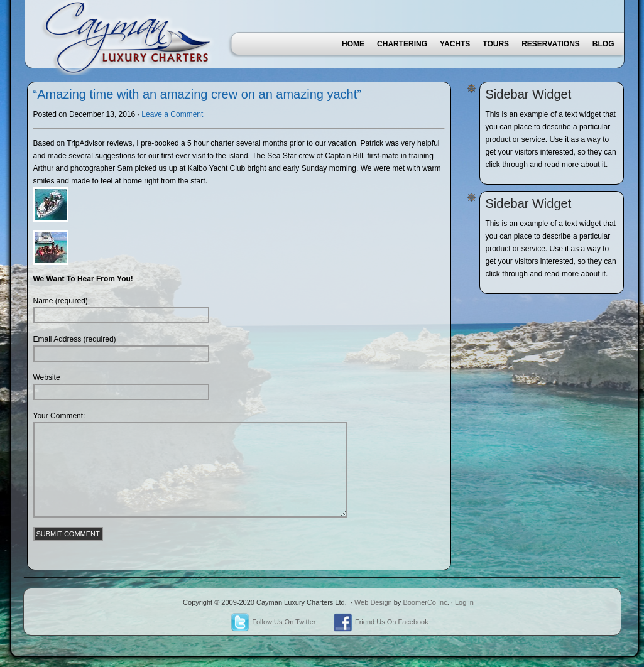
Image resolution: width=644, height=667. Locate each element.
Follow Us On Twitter (273, 622)
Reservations (551, 44)
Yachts (455, 44)
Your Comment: (59, 416)
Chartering (402, 44)
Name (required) (61, 301)
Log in (464, 602)
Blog (603, 44)
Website (47, 377)
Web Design (373, 602)
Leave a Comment (172, 114)
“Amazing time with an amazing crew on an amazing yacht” (197, 94)
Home (353, 44)
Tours (496, 44)
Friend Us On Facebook (381, 622)
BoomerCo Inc (425, 602)
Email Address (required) (75, 339)
